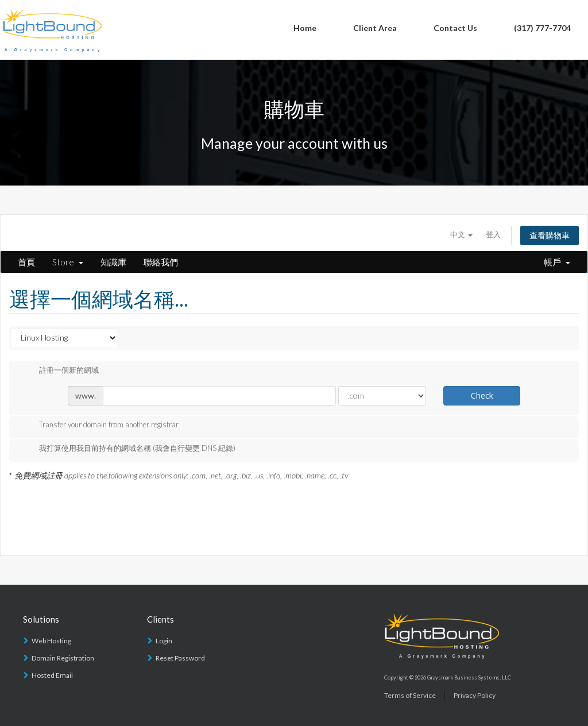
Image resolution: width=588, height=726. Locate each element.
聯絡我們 (161, 262)
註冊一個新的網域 (60, 371)
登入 (493, 234)
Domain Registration (63, 658)
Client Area (375, 28)
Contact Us (455, 28)
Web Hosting (51, 641)
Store (68, 262)
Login (164, 641)
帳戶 (557, 262)
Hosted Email (52, 675)
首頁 (26, 262)
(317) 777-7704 (542, 28)
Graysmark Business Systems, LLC (469, 677)
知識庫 (113, 262)
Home (305, 28)
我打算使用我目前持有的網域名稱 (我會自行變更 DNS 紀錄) (128, 449)
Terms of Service (410, 695)
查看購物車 (550, 235)
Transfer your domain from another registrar (100, 426)
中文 (461, 234)
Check (482, 395)
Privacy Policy (475, 695)
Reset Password (180, 658)
